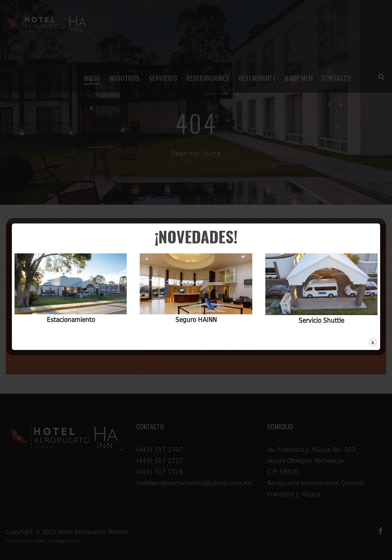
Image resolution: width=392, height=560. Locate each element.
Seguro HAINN (196, 320)
